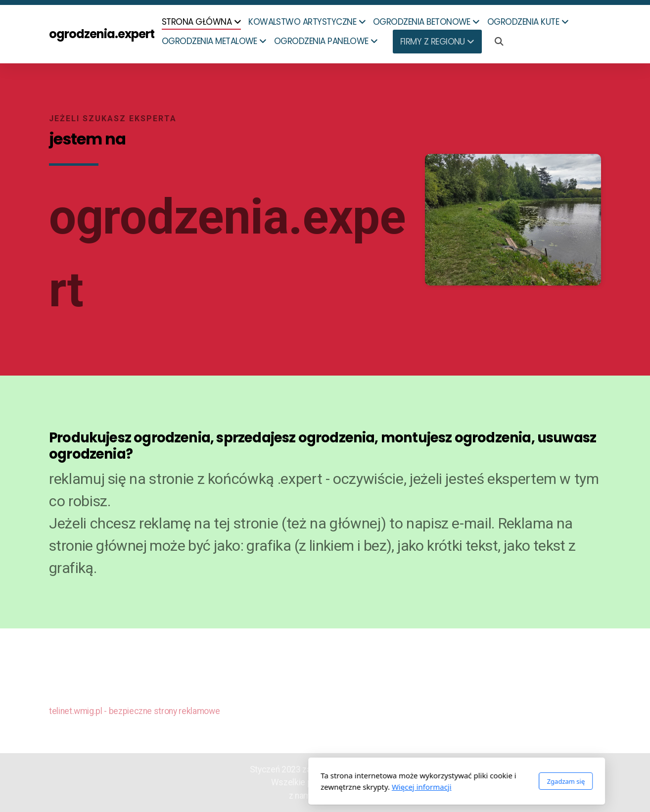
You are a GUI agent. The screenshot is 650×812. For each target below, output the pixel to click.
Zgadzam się (434, 781)
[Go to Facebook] (579, 710)
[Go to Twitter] (594, 710)
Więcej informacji (290, 787)
